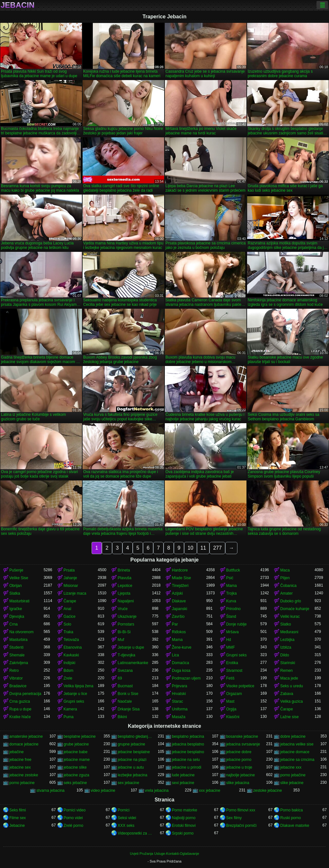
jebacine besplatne (134, 752)
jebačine (17, 752)
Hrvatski (179, 694)
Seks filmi (18, 810)
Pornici (124, 810)
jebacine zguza (76, 775)
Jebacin (18, 5)
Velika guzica (291, 701)
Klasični (233, 717)
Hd (229, 640)
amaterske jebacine (26, 736)
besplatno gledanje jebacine (135, 736)
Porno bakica (291, 810)
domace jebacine (24, 744)
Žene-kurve (182, 647)
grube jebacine (76, 744)
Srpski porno (183, 833)
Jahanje (70, 578)
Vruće (123, 609)
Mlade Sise (181, 578)
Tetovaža (71, 640)
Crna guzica (20, 701)
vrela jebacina (157, 790)
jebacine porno (239, 760)
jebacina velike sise (297, 744)
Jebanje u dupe (131, 647)
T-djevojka (126, 655)
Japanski (179, 609)
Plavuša (124, 578)
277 (217, 548)
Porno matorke (185, 810)
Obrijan (16, 586)
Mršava (232, 632)
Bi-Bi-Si (124, 632)
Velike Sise (19, 578)
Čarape (70, 601)
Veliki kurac (290, 617)
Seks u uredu (292, 686)
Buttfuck (233, 570)
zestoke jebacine (267, 790)
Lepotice (125, 586)
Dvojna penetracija (25, 694)
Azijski (177, 593)
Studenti (16, 647)
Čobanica (288, 586)
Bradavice (18, 686)
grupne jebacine (131, 744)
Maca (285, 570)
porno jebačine (293, 775)
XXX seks (126, 826)
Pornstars (126, 624)
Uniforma (180, 709)
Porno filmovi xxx (241, 810)
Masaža (179, 717)
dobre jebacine (293, 736)
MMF (231, 647)
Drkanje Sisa (129, 709)
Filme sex (18, 818)
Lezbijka (287, 640)
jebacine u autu (131, 767)
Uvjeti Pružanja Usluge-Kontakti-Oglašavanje (164, 854)
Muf (121, 640)
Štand (231, 617)
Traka (68, 632)
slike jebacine (292, 783)
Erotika (232, 663)
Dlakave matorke (295, 826)
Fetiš (230, 678)
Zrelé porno (73, 826)
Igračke (16, 609)
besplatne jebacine (80, 736)
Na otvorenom (21, 632)
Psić (230, 578)
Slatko (285, 624)
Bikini (122, 717)
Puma (69, 717)
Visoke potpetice (240, 686)
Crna (13, 624)
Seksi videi (127, 818)
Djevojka (17, 617)
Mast (230, 701)
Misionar (71, 586)
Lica (175, 655)
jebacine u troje (239, 767)
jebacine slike (75, 767)
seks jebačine (75, 783)
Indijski (70, 663)
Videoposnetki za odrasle (135, 833)
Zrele (68, 678)
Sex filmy (234, 818)
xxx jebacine (209, 790)
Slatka (15, 593)
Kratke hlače (20, 717)
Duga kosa (181, 671)
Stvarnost (234, 671)
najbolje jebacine (240, 775)
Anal (67, 609)
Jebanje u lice (75, 694)
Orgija (231, 709)
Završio (178, 617)
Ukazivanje (127, 617)
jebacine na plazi (132, 760)
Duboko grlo (291, 601)
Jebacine (17, 826)
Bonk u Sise (128, 694)
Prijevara (179, 686)
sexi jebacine (183, 783)
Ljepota (124, 593)
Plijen (285, 578)
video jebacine (103, 790)
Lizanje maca (75, 593)
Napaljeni (126, 601)
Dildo (285, 655)
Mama (231, 586)
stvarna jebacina (50, 790)
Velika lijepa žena (79, 686)
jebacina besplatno (188, 744)
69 (120, 678)
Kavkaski (71, 655)
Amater (286, 593)
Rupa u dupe (20, 709)
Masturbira (18, 640)
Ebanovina (73, 647)
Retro (14, 671)
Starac (178, 701)
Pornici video (75, 810)
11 (203, 548)
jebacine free (20, 760)
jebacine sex (20, 767)
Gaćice (70, 617)
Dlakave (179, 601)
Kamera (70, 709)
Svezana (125, 671)
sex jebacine (128, 783)
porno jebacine (22, 783)
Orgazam (234, 694)
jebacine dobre (239, 752)
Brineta (124, 570)
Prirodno (233, 609)
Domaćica (180, 663)
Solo (67, 624)
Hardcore (180, 570)
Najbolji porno (184, 818)
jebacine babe (76, 752)
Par (175, 624)
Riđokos (179, 632)
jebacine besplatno (188, 752)
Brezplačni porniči (241, 826)
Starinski (288, 663)
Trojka (231, 593)
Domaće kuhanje (295, 609)
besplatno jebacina (188, 736)
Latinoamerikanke (133, 663)
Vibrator (16, 678)
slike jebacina (238, 783)
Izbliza (286, 647)
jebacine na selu (186, 760)
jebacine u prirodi (187, 767)
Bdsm (69, 671)
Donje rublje (236, 624)
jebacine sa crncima (297, 760)
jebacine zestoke (24, 775)
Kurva (231, 601)
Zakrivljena (19, 663)
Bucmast (125, 686)
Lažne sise (289, 717)
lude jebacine (183, 775)
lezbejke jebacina (132, 775)
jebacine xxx (291, 767)
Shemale (17, 655)
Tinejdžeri (180, 586)
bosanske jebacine (242, 736)
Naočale (125, 701)
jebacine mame (77, 760)
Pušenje (16, 570)
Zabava (287, 694)
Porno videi (73, 818)
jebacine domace (295, 752)
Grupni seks (236, 655)
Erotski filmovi (184, 826)
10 (191, 548)
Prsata (69, 570)
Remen (286, 671)
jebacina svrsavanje (243, 744)
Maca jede (289, 678)
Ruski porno (290, 818)
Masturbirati (19, 601)
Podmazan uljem (186, 678)
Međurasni (289, 632)
